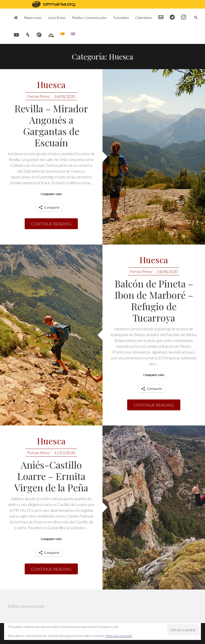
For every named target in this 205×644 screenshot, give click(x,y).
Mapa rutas (33, 18)
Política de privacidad (26, 606)
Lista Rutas (57, 18)
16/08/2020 (65, 96)
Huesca (51, 85)
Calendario (144, 18)
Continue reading (51, 224)
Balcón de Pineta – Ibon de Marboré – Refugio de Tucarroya (154, 301)
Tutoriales (121, 18)
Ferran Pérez (39, 96)
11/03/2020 (65, 453)
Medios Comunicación (89, 18)
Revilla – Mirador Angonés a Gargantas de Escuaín (51, 125)
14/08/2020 (167, 271)
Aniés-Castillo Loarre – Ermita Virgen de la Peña (51, 476)
